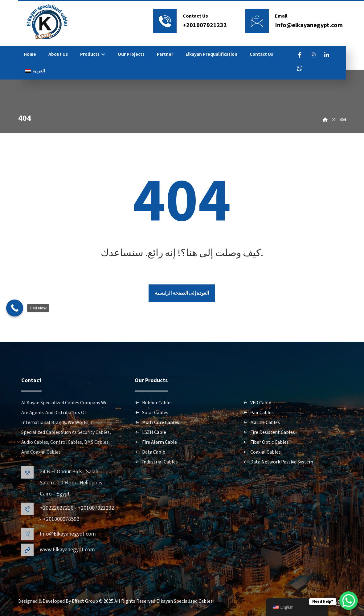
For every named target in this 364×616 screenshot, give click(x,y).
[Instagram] (313, 55)
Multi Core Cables (157, 423)
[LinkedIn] (327, 55)
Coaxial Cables (262, 452)
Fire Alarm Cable (156, 443)
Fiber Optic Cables (266, 443)
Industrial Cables (156, 462)
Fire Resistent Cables (269, 433)
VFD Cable (257, 403)
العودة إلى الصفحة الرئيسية (182, 293)
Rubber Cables (154, 403)
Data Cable (150, 452)
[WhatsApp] (300, 68)
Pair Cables (258, 413)
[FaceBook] (300, 55)
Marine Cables (261, 423)
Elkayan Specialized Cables (184, 602)
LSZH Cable (150, 433)
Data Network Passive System (278, 462)
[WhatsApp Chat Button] (349, 601)
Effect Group (85, 602)
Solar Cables (151, 413)
